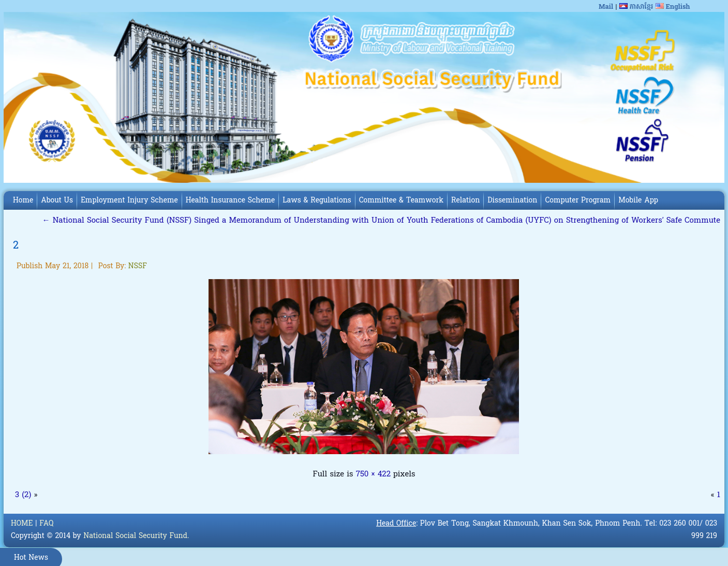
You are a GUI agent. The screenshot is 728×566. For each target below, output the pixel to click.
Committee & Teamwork (401, 201)
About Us (57, 201)
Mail (606, 7)
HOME (22, 524)
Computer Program (578, 201)
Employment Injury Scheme (129, 201)
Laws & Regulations (317, 201)
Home (23, 201)
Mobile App (638, 201)
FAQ (46, 524)
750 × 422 (373, 474)
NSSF (138, 266)
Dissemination (512, 201)
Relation (465, 201)
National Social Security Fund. (136, 536)
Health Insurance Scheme (231, 201)
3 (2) (23, 495)
